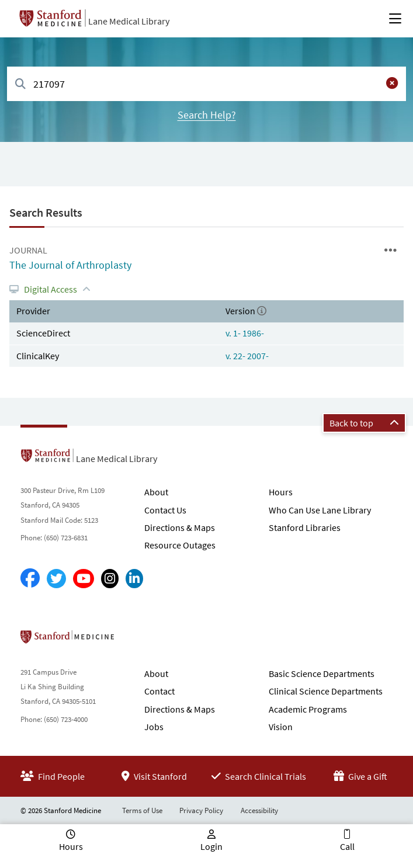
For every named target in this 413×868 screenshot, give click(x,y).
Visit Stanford (154, 776)
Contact (159, 691)
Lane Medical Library (129, 21)
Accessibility (259, 810)
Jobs (154, 727)
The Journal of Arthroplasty (70, 265)
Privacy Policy (201, 810)
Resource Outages (180, 545)
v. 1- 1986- (245, 333)
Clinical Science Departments (326, 691)
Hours (281, 492)
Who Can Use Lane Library (320, 510)
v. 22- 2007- (247, 356)
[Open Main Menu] (395, 19)
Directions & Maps (180, 527)
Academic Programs (308, 709)
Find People (53, 776)
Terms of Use (142, 810)
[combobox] (206, 84)
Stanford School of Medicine (135, 640)
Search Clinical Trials (259, 776)
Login (211, 846)
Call (347, 846)
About (156, 492)
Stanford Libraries (305, 527)
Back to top (364, 423)
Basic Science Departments (322, 673)
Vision (281, 727)
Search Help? (207, 115)
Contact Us (165, 510)
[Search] (20, 84)
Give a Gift (360, 776)
